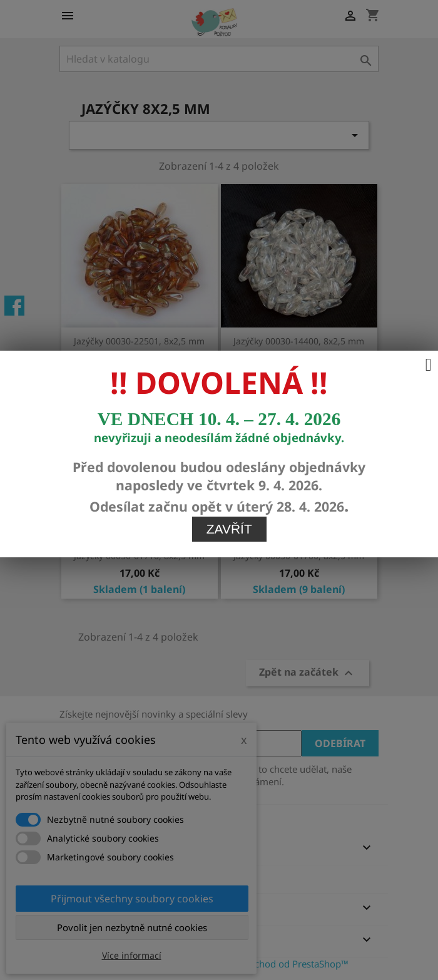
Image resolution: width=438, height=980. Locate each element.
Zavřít (229, 422)
